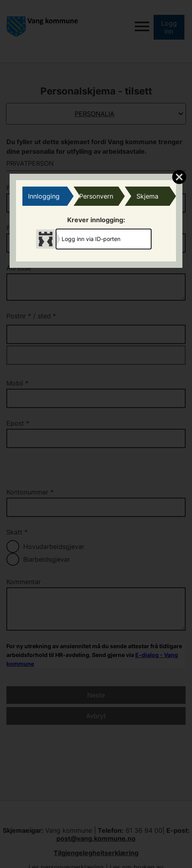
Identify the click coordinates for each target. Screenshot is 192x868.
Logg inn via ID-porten (91, 239)
